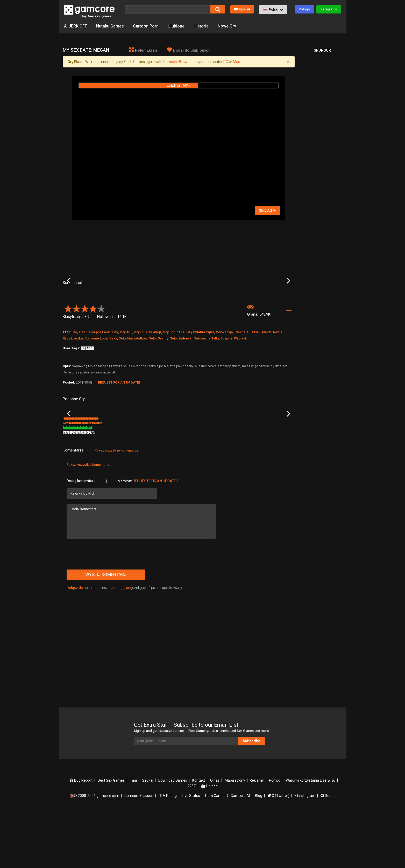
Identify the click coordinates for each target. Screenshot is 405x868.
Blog (259, 853)
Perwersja (224, 374)
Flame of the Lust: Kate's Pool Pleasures (236, 483)
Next (289, 302)
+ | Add (87, 390)
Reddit (328, 853)
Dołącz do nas (78, 645)
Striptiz (226, 380)
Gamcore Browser (178, 62)
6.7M (147, 490)
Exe (74, 374)
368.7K (265, 490)
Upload (242, 9)
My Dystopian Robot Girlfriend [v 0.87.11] (193, 483)
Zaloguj (305, 9)
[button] (273, 10)
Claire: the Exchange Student (272, 483)
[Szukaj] (168, 9)
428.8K (109, 490)
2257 (191, 844)
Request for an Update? (155, 538)
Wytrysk (240, 380)
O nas (215, 838)
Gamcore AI (240, 853)
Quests (266, 374)
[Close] (288, 62)
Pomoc (275, 838)
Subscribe (251, 798)
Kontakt (199, 838)
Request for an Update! (119, 424)
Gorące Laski (100, 374)
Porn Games (215, 853)
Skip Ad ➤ (267, 210)
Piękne (240, 374)
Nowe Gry (227, 26)
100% (172, 490)
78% (134, 490)
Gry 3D (139, 374)
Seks (113, 380)
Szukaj (148, 838)
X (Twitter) (278, 853)
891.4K (187, 490)
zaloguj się (122, 645)
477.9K (226, 490)
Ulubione (176, 26)
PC (226, 62)
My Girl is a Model (75, 483)
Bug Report (81, 838)
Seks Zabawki (181, 380)
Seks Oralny (159, 380)
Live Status (191, 853)
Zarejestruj (329, 9)
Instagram (305, 853)
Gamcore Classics (139, 853)
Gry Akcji (154, 374)
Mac (236, 62)
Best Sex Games (111, 838)
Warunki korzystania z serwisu (311, 838)
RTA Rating (168, 853)
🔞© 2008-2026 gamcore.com (94, 853)
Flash (83, 374)
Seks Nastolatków (133, 380)
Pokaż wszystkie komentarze (117, 508)
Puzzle (253, 374)
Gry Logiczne (174, 374)
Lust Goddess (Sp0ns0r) (158, 483)
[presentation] (106, 612)
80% (95, 490)
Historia (201, 26)
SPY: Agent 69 (112, 483)
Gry (115, 374)
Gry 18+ (126, 374)
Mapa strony (235, 838)
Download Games (173, 838)
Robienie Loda (96, 380)
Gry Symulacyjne (200, 374)
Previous (69, 302)
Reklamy (257, 838)
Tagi (133, 838)
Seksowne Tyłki (207, 380)
